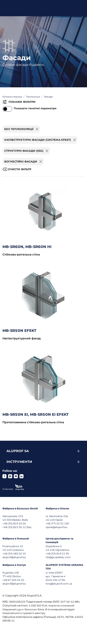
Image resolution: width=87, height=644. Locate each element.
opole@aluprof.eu (56, 527)
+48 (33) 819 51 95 (57, 554)
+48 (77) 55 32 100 (57, 523)
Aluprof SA (18, 451)
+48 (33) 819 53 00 (14, 523)
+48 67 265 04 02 (13, 580)
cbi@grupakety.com (58, 557)
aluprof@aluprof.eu (14, 557)
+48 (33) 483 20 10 (14, 554)
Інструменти (19, 462)
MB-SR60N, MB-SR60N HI (27, 247)
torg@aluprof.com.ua (59, 584)
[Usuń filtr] (37, 129)
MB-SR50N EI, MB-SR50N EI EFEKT (35, 415)
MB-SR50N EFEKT (19, 331)
